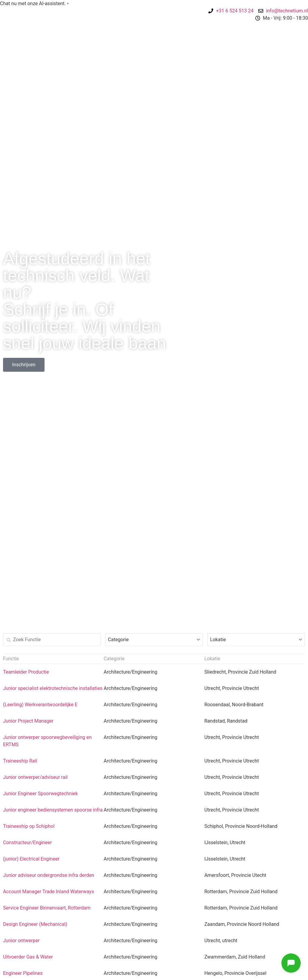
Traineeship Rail (20, 761)
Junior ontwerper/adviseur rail (35, 777)
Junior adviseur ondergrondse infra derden (49, 875)
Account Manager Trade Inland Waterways (48, 892)
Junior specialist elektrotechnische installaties (53, 688)
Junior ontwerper (21, 941)
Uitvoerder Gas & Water (28, 957)
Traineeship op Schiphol (29, 826)
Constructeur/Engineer (27, 843)
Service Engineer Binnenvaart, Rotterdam (47, 908)
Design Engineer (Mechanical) (35, 924)
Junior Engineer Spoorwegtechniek (40, 794)
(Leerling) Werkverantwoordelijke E (40, 705)
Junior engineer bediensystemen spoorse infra (53, 810)
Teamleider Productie (26, 672)
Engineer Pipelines (23, 973)
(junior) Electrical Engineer (31, 859)
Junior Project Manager (28, 721)
